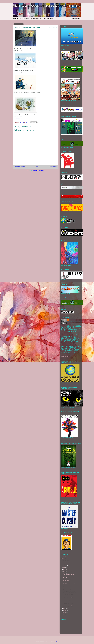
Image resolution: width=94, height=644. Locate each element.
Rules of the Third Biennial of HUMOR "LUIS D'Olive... (69, 600)
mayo (65, 571)
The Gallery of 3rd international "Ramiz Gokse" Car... (70, 584)
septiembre (66, 564)
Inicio (37, 167)
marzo (65, 608)
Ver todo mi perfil (64, 357)
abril (64, 573)
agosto (65, 566)
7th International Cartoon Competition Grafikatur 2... (69, 590)
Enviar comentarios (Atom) (39, 170)
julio (64, 568)
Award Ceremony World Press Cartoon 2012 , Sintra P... (70, 578)
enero (65, 612)
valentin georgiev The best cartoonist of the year (69, 597)
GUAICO (71, 320)
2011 (63, 615)
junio (65, 569)
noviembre (66, 560)
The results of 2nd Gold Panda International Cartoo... (70, 594)
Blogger (56, 641)
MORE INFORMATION (19, 119)
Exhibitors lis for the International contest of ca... (70, 587)
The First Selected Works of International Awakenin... (69, 581)
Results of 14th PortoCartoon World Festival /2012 (69, 603)
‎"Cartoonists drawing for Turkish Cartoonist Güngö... (70, 606)
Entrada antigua (53, 167)
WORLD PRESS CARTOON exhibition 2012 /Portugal (69, 575)
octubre (65, 562)
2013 (63, 557)
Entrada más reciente (19, 167)
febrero (65, 610)
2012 (63, 558)
